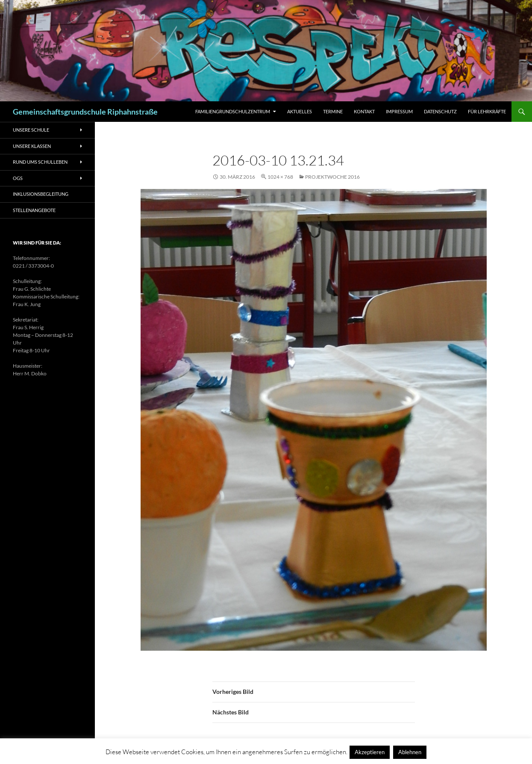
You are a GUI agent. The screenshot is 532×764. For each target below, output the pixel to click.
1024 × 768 (280, 177)
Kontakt (364, 111)
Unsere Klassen (32, 146)
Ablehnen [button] (410, 752)
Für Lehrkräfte (487, 111)
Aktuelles (300, 111)
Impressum (399, 111)
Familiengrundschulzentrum (233, 111)
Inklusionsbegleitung (41, 194)
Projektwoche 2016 (332, 177)
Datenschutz (440, 111)
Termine (333, 111)
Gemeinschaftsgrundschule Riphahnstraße (85, 112)
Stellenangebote (34, 210)
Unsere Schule (31, 130)
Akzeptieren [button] (370, 752)
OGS (18, 178)
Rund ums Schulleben (40, 162)
